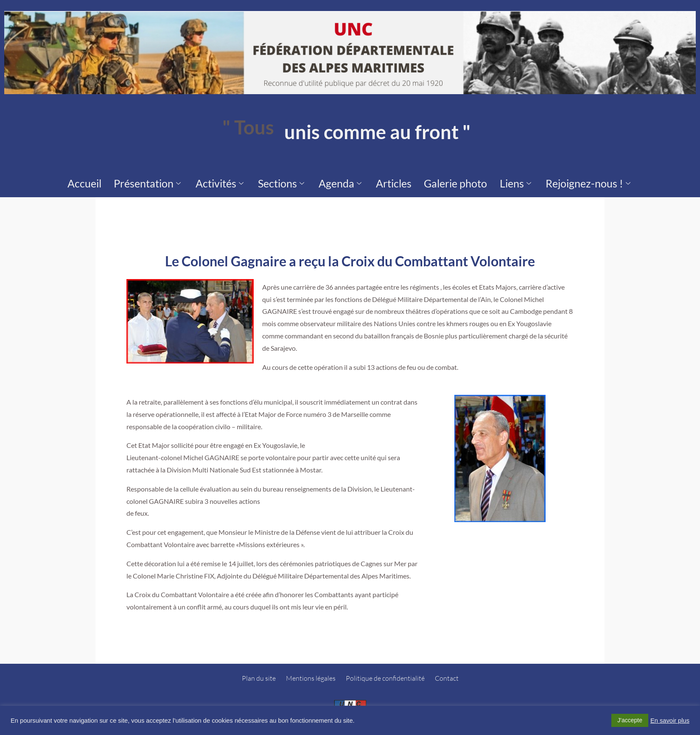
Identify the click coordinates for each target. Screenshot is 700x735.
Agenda (344, 181)
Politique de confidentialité (385, 674)
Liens (479, 181)
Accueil (143, 181)
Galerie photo (432, 181)
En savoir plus (670, 721)
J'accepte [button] (630, 720)
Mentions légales (311, 674)
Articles (385, 181)
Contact (447, 674)
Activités (249, 181)
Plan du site (259, 674)
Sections (298, 181)
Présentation (192, 181)
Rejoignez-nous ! (536, 181)
